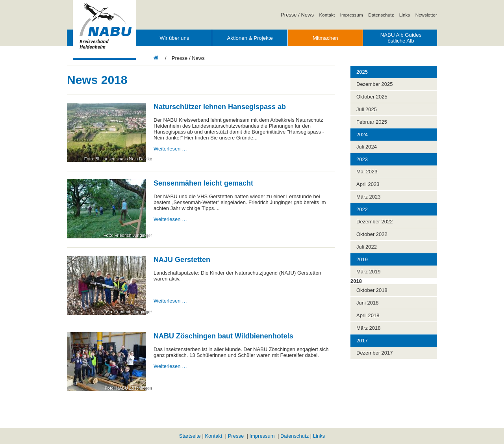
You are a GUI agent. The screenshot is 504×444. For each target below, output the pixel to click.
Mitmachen (325, 38)
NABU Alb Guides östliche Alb (401, 38)
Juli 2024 (367, 147)
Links (405, 15)
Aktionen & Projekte (250, 38)
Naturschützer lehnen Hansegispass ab (220, 107)
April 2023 (368, 184)
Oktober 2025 (372, 97)
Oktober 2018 (372, 290)
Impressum (352, 15)
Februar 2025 (372, 122)
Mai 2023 (367, 172)
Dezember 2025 (375, 84)
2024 (362, 135)
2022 (362, 209)
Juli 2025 (367, 109)
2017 (362, 341)
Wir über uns (174, 38)
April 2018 (368, 315)
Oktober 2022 (372, 234)
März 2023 (368, 197)
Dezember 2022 (375, 222)
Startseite (190, 436)
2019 (362, 259)
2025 (362, 72)
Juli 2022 (367, 247)
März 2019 (368, 272)
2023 (362, 159)
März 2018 (368, 328)
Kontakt (327, 15)
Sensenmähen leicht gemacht (203, 183)
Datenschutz (381, 15)
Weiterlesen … (170, 149)
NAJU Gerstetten (182, 260)
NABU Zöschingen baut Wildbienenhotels (223, 336)
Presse (236, 436)
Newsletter (426, 15)
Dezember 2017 (375, 353)
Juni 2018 (367, 303)
